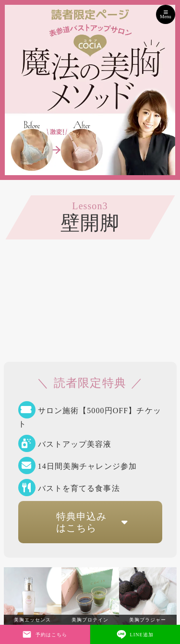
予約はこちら (45, 634)
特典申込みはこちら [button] (95, 522)
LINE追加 (135, 634)
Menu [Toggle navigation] (165, 14)
